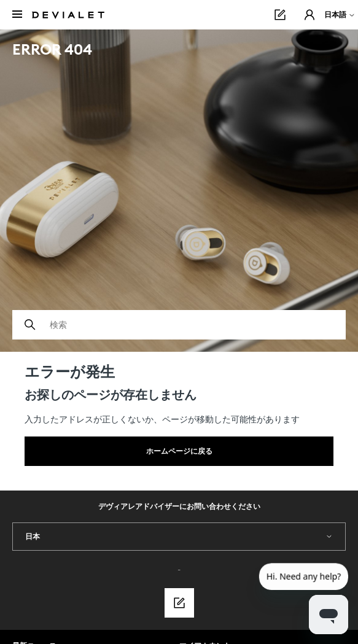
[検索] (179, 325)
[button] (309, 15)
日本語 (340, 14)
